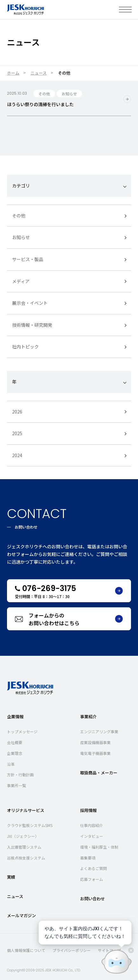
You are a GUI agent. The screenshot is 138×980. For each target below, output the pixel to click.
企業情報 (15, 716)
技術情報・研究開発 (32, 325)
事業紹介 (88, 716)
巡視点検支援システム (26, 857)
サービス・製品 (28, 259)
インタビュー (92, 836)
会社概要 (15, 742)
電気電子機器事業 (95, 753)
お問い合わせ (93, 898)
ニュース (39, 73)
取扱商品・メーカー (99, 772)
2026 (17, 411)
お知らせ (21, 237)
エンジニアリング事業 (99, 731)
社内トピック (25, 347)
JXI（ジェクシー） (23, 836)
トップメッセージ (22, 731)
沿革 (11, 764)
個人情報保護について (26, 950)
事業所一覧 (17, 785)
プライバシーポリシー (72, 950)
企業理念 (15, 753)
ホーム (13, 73)
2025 (17, 433)
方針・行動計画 (20, 775)
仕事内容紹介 (92, 825)
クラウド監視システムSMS (30, 825)
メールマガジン (21, 915)
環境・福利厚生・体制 (99, 847)
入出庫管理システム (24, 847)
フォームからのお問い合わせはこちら (76, 619)
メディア (21, 281)
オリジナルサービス (26, 810)
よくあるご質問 (93, 868)
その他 (19, 215)
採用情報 (88, 810)
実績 (11, 877)
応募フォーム (92, 879)
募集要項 (88, 857)
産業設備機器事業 (95, 742)
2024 (17, 455)
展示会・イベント (30, 303)
